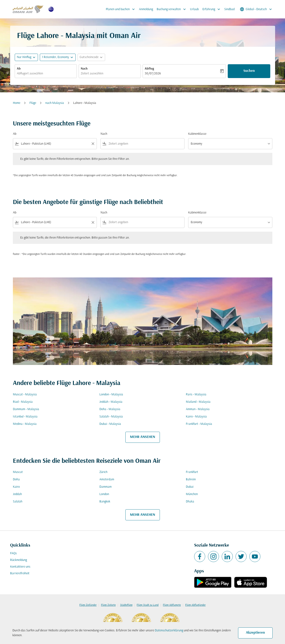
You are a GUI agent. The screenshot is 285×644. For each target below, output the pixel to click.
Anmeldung (146, 9)
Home (17, 103)
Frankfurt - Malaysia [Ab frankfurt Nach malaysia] (199, 424)
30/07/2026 (153, 74)
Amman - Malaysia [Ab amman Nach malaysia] (198, 409)
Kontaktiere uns (20, 567)
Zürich (103, 472)
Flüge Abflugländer (195, 605)
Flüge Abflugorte (172, 605)
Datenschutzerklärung (169, 631)
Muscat (18, 472)
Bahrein (191, 479)
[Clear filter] (93, 144)
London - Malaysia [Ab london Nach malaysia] (111, 395)
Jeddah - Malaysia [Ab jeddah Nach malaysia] (111, 402)
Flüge (33, 103)
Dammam (105, 487)
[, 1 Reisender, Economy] (55, 57)
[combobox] (46, 74)
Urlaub (194, 9)
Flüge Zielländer (88, 605)
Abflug (149, 69)
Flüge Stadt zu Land (148, 605)
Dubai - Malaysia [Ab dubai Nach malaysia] (110, 424)
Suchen (249, 71)
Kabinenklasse (197, 134)
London (104, 494)
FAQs (13, 553)
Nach (84, 69)
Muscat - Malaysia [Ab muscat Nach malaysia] (25, 395)
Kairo (16, 487)
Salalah (18, 502)
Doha (16, 479)
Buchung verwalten (172, 9)
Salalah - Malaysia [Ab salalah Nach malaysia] (111, 417)
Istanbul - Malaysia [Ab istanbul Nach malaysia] (25, 417)
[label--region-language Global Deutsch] (256, 9)
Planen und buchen (121, 9)
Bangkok (105, 502)
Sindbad (229, 9)
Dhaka (190, 502)
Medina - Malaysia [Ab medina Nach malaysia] (25, 424)
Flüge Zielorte (108, 605)
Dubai (190, 487)
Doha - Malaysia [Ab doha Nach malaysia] (110, 409)
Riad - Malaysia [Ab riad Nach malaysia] (23, 402)
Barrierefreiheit (20, 573)
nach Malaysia (55, 103)
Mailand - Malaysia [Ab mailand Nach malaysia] (198, 402)
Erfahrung (212, 9)
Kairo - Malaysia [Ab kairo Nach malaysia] (196, 417)
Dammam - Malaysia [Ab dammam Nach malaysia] (26, 409)
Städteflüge (126, 605)
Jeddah (17, 494)
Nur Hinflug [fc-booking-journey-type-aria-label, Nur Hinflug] (24, 57)
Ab (19, 69)
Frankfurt (192, 472)
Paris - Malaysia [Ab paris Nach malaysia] (196, 395)
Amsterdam (107, 479)
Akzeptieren (255, 633)
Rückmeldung (19, 560)
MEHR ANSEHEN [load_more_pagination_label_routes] (142, 437)
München (192, 494)
